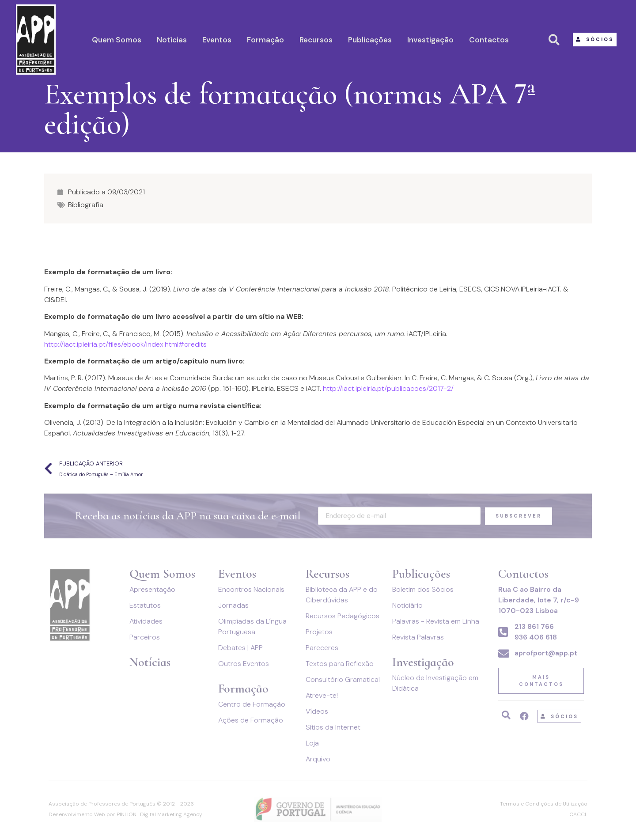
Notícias (172, 40)
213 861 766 (534, 626)
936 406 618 (536, 637)
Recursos (316, 40)
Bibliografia (86, 205)
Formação (265, 40)
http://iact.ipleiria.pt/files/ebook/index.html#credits (125, 344)
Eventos (217, 40)
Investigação (430, 40)
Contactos (489, 40)
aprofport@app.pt (546, 653)
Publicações (370, 40)
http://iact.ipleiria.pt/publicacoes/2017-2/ (387, 388)
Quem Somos (117, 40)
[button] (595, 40)
